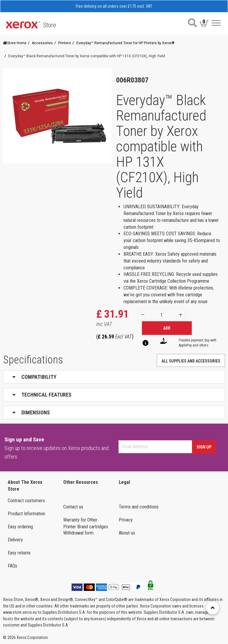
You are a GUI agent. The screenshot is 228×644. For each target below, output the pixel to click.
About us (127, 533)
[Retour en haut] (213, 608)
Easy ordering (20, 527)
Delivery (15, 540)
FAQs (12, 566)
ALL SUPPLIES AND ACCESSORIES (191, 361)
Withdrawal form (78, 533)
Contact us (73, 507)
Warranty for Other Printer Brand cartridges (86, 523)
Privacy (126, 520)
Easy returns (19, 553)
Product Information (26, 514)
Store (50, 25)
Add (167, 328)
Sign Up (204, 447)
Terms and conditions (139, 507)
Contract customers (26, 501)
